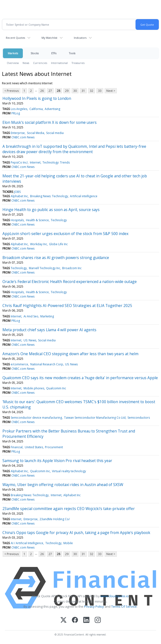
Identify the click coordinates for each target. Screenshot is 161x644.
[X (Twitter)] (64, 620)
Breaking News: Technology (49, 196)
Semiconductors (139, 418)
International (59, 63)
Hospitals (17, 220)
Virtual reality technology (69, 471)
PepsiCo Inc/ (19, 162)
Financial (17, 447)
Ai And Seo (31, 316)
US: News (30, 340)
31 (83, 91)
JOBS (17, 192)
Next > (111, 91)
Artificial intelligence (84, 196)
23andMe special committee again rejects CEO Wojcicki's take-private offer (69, 509)
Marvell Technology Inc (45, 268)
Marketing (47, 316)
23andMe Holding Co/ (55, 519)
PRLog (16, 113)
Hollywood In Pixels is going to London (37, 98)
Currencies (40, 63)
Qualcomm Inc (56, 388)
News (26, 63)
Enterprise (18, 133)
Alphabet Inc (19, 196)
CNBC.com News (23, 137)
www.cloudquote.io (115, 596)
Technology (59, 220)
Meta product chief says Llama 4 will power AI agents (49, 330)
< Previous (12, 91)
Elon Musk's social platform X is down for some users (50, 122)
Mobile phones (34, 388)
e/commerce (19, 364)
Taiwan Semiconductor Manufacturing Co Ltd (95, 418)
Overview (13, 63)
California (36, 109)
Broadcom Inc (72, 268)
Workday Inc (39, 244)
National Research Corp (47, 364)
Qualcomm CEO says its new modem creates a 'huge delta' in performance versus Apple (80, 378)
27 (50, 91)
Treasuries (78, 63)
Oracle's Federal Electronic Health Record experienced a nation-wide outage (70, 282)
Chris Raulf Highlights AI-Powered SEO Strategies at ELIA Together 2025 (67, 306)
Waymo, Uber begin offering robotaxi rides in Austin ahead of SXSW (63, 485)
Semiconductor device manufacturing (36, 418)
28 (59, 91)
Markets (13, 53)
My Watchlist (49, 38)
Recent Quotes (15, 38)
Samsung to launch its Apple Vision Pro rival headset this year (57, 461)
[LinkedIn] (86, 620)
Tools (72, 53)
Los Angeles (19, 109)
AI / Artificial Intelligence (27, 543)
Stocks (35, 53)
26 (42, 91)
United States (34, 447)
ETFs (54, 53)
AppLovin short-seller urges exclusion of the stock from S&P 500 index (65, 234)
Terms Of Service (124, 606)
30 (75, 91)
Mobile (68, 543)
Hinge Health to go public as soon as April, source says (51, 210)
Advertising (52, 109)
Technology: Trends (56, 162)
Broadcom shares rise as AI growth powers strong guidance (56, 258)
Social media (55, 133)
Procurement (54, 447)
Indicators (80, 38)
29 (67, 91)
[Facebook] (75, 620)
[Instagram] (98, 620)
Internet (35, 162)
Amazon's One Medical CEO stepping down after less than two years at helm (70, 354)
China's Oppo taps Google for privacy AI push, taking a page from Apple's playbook (76, 533)
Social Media (36, 133)
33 (100, 91)
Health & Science (37, 220)
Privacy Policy (94, 606)
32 (92, 91)
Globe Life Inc (58, 244)
